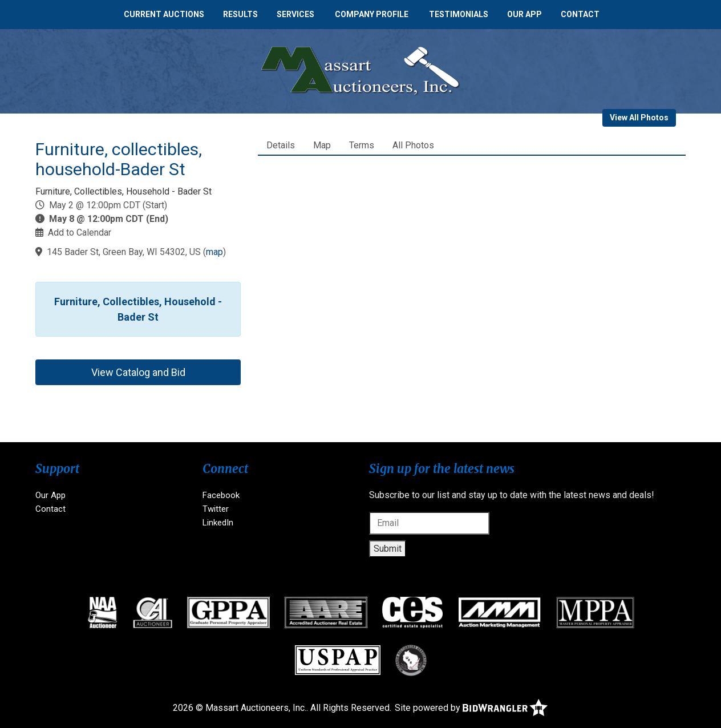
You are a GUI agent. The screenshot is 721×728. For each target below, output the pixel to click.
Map (322, 145)
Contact (580, 14)
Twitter (216, 509)
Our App (524, 14)
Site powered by (471, 708)
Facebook (221, 495)
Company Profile (372, 14)
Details (281, 145)
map (214, 252)
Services (295, 14)
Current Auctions (164, 14)
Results (240, 14)
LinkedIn (218, 523)
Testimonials (459, 14)
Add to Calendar (80, 232)
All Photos (413, 145)
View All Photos (639, 118)
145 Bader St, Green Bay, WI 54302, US (124, 252)
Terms (362, 145)
